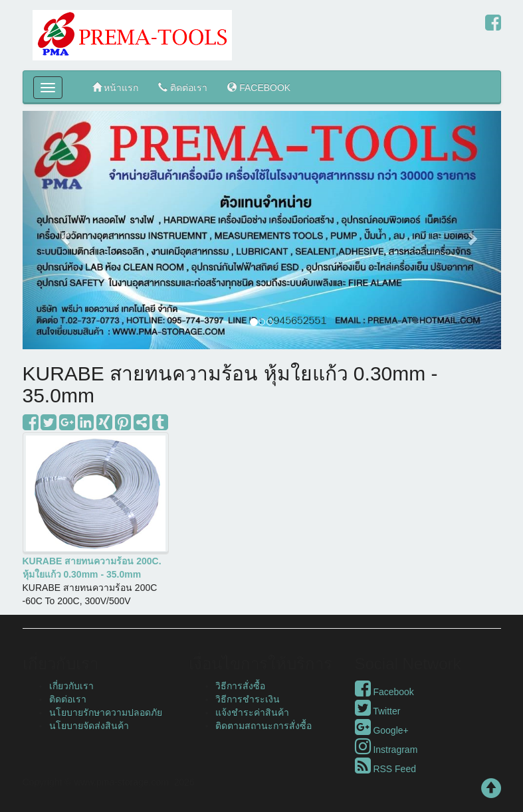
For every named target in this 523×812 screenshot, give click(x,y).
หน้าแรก (116, 87)
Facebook (384, 692)
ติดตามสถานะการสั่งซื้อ (263, 726)
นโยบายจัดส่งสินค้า (89, 726)
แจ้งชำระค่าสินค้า (252, 712)
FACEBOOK (259, 87)
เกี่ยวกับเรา (71, 686)
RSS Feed (385, 769)
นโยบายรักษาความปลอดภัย (106, 712)
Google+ (382, 730)
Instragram (386, 750)
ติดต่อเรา (183, 87)
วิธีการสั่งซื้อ (240, 686)
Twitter (378, 711)
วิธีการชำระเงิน (248, 699)
